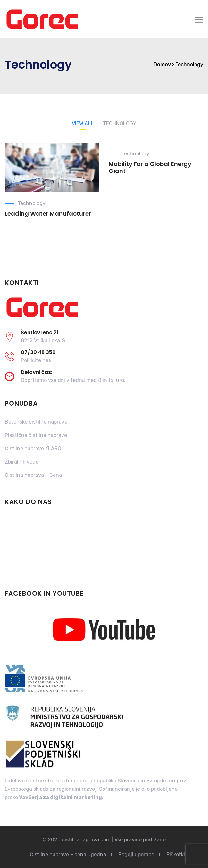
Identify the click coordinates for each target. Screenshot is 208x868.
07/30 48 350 (38, 352)
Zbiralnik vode (22, 462)
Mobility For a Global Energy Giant (150, 167)
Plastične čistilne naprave (36, 435)
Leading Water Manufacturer (48, 214)
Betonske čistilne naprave (36, 422)
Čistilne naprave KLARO (33, 448)
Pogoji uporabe (136, 854)
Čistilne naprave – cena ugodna (68, 854)
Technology (32, 203)
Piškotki (176, 854)
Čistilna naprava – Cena (33, 475)
